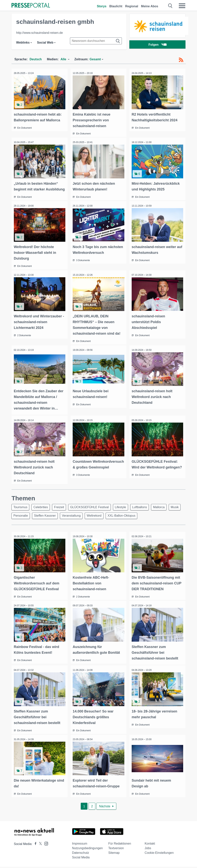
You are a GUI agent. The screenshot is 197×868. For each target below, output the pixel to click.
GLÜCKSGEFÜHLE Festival (94, 510)
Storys (102, 6)
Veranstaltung (90, 519)
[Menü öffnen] (182, 6)
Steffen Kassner (62, 519)
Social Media (81, 859)
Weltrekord (114, 519)
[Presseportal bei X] (39, 845)
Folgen (157, 45)
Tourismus (21, 510)
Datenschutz (81, 854)
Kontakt (150, 845)
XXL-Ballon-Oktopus (143, 519)
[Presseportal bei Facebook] (34, 845)
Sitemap (114, 854)
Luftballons (147, 510)
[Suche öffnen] (170, 6)
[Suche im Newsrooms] (96, 41)
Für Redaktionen (120, 845)
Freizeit (62, 510)
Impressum (80, 845)
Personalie (37, 519)
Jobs (148, 849)
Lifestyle (126, 510)
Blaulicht (116, 6)
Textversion (116, 849)
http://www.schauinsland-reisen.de (39, 33)
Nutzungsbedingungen (87, 849)
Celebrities (43, 510)
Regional (132, 6)
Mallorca (167, 510)
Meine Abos (150, 6)
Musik (18, 519)
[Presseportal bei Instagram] (45, 845)
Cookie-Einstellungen (159, 854)
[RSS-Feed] (181, 60)
